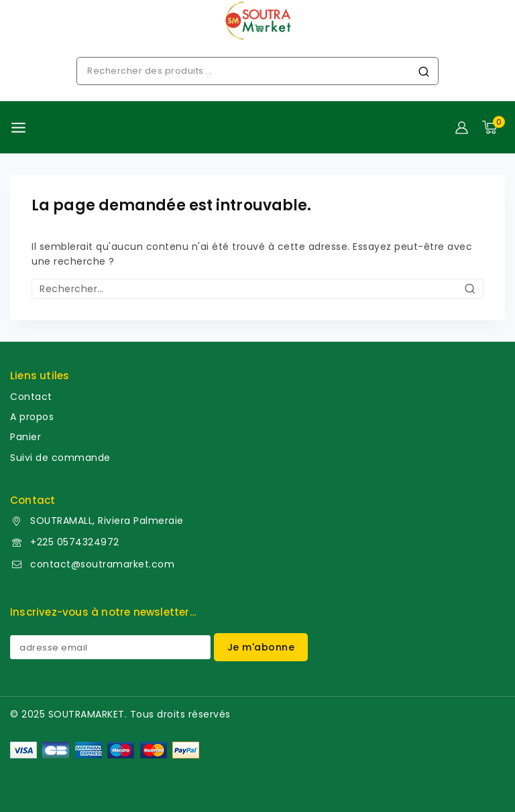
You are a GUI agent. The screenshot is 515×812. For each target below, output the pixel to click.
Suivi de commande (60, 458)
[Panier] (494, 127)
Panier (25, 437)
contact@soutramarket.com (102, 564)
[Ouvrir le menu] (18, 128)
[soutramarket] (257, 20)
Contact (31, 397)
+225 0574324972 (75, 542)
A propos (32, 417)
